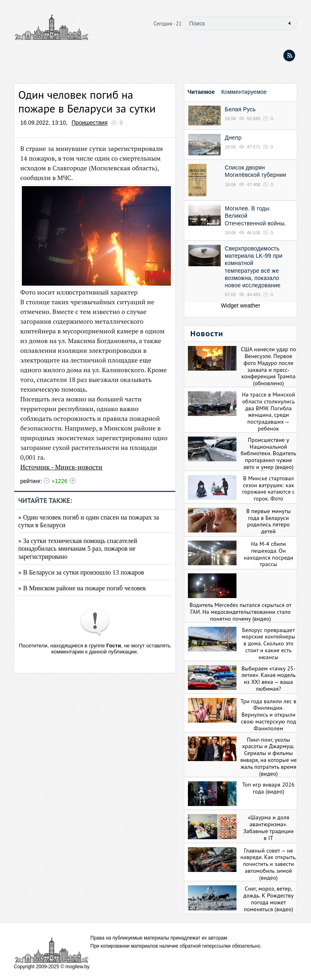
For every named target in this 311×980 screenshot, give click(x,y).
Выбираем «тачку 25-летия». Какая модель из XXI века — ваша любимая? (268, 679)
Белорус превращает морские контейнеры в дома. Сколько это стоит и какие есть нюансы (268, 644)
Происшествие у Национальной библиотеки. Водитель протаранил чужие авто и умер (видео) (268, 453)
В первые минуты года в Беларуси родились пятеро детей (268, 521)
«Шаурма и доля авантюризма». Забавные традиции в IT (269, 827)
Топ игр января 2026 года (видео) (268, 788)
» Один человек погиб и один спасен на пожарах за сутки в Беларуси (89, 521)
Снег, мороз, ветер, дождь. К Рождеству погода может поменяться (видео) (268, 899)
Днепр (233, 138)
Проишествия (90, 123)
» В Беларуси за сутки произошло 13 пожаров (81, 572)
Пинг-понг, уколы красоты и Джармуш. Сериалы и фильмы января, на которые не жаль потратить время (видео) (268, 757)
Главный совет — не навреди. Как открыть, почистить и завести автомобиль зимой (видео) (268, 864)
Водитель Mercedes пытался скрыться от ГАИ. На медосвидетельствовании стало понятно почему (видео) (241, 612)
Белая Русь (240, 109)
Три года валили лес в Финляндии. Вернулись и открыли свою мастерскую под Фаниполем (268, 715)
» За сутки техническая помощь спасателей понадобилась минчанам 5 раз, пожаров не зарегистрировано (78, 548)
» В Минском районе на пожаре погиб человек (82, 588)
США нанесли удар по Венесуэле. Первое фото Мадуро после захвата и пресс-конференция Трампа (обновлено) (268, 366)
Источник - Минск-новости (61, 467)
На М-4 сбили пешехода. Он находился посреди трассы (268, 554)
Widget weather (240, 305)
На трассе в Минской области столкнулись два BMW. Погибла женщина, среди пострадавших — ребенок (268, 412)
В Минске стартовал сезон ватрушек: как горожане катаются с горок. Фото (268, 488)
